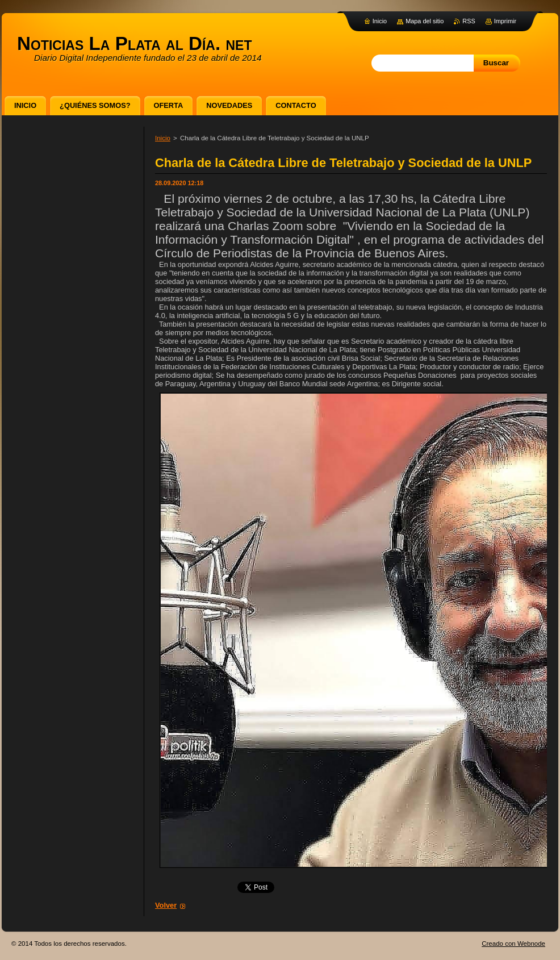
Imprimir (505, 21)
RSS (469, 21)
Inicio (163, 138)
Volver (166, 905)
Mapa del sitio (425, 21)
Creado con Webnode (513, 944)
